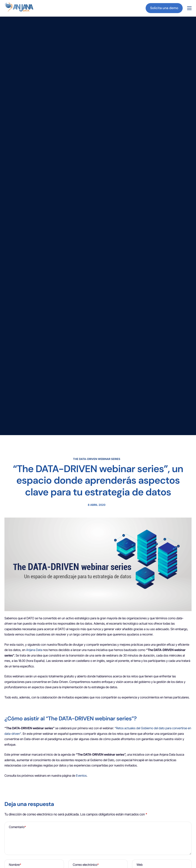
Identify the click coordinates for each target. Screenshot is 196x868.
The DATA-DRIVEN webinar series (97, 459)
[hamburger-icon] (189, 8)
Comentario (17, 828)
